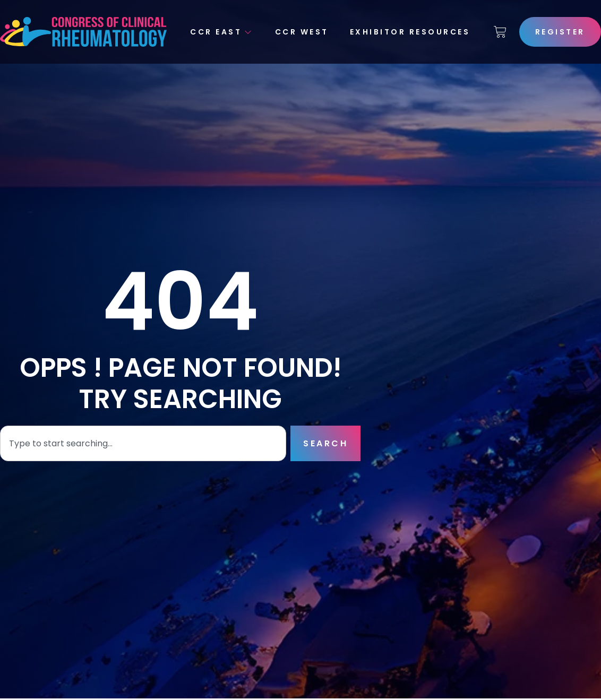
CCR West (302, 32)
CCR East (222, 32)
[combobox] (143, 443)
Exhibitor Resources (410, 32)
